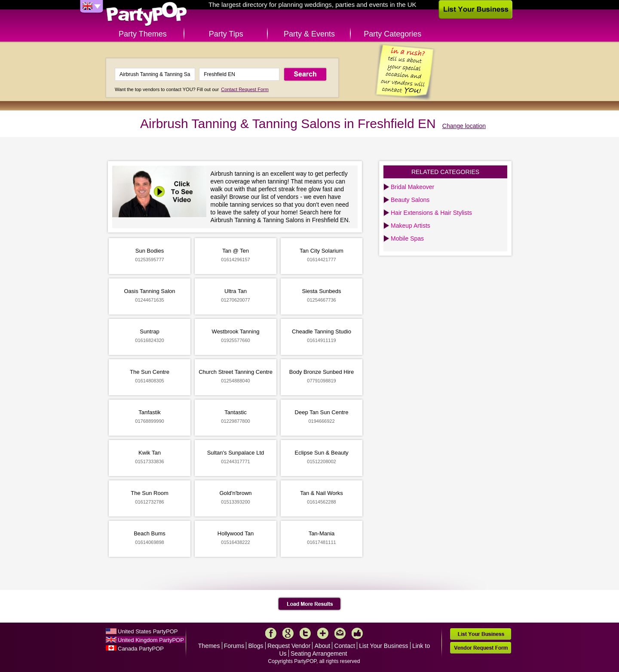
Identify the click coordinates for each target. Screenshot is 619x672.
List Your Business (383, 646)
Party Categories (392, 34)
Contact (345, 646)
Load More (310, 604)
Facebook (271, 633)
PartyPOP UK (147, 14)
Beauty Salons (410, 200)
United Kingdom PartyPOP (151, 640)
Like (357, 633)
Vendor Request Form (481, 648)
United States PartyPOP (148, 631)
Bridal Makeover (412, 187)
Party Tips (226, 34)
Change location (464, 126)
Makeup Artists (411, 226)
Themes (209, 646)
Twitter (305, 633)
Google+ (288, 633)
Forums (234, 646)
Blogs (256, 646)
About (323, 646)
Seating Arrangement (319, 654)
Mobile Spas (407, 238)
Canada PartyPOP (141, 649)
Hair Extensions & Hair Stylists (431, 213)
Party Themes (143, 34)
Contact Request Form (245, 89)
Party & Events (309, 34)
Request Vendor (289, 646)
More (323, 633)
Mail (340, 633)
